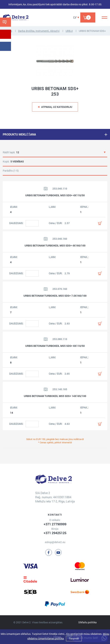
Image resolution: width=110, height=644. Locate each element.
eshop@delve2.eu (55, 542)
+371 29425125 (55, 533)
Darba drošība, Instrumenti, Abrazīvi (39, 31)
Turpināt (74, 638)
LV (75, 17)
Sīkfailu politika (87, 622)
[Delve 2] (16, 17)
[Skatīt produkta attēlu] (46, 189)
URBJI (69, 31)
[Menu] (104, 18)
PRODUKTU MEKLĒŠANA (19, 134)
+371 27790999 (55, 524)
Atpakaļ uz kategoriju (57, 107)
